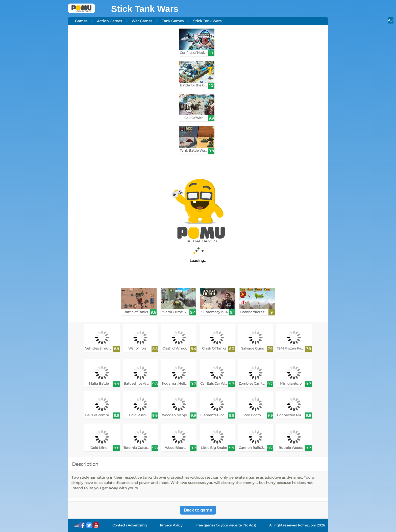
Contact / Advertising (130, 525)
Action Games (109, 21)
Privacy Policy (171, 525)
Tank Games (173, 21)
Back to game (198, 510)
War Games (142, 21)
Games (81, 21)
